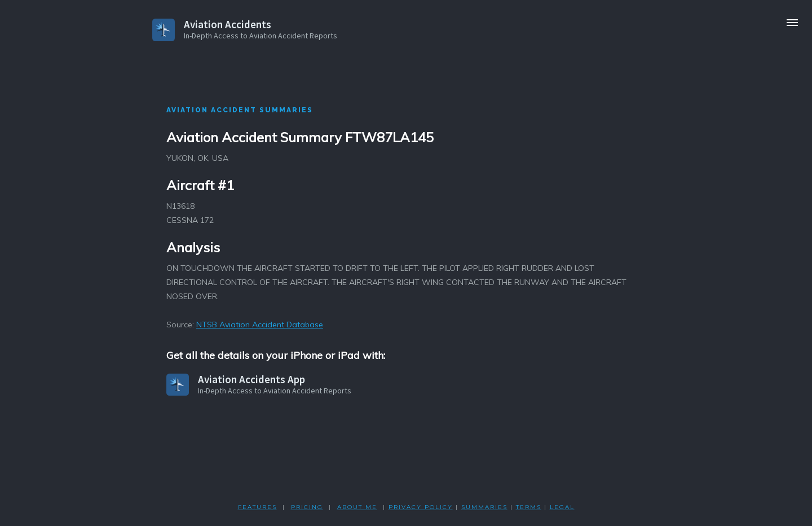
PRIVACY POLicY (421, 507)
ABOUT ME (357, 507)
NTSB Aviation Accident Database (260, 325)
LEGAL (562, 507)
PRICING (307, 507)
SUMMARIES (484, 507)
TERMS (529, 507)
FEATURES (257, 507)
